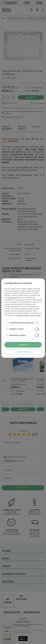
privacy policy (12, 298)
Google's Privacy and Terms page (28, 315)
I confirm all (23, 345)
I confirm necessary (23, 352)
